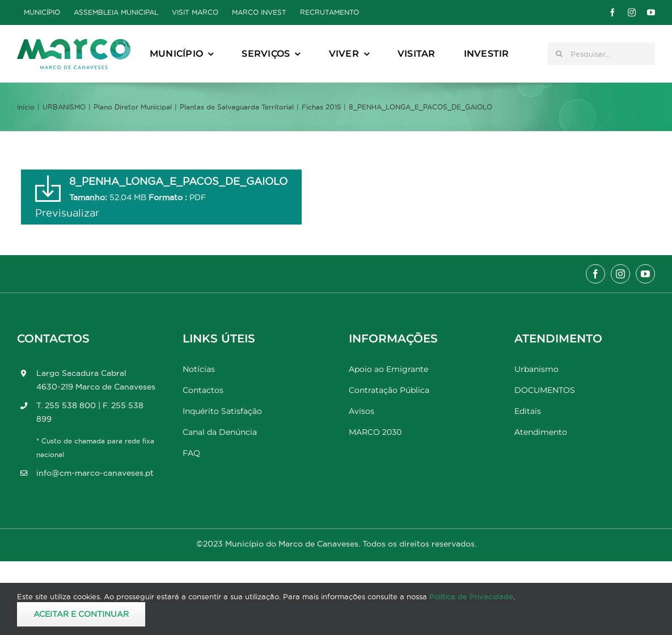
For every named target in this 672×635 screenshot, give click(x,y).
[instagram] (632, 12)
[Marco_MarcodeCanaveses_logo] (74, 43)
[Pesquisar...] (601, 54)
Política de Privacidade (471, 596)
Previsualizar (67, 213)
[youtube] (651, 12)
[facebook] (612, 12)
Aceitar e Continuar (81, 614)
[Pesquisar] (559, 54)
